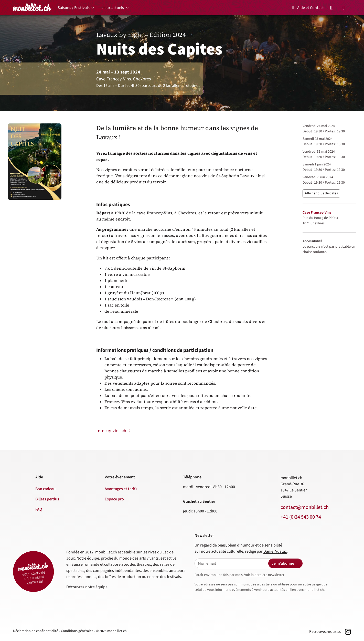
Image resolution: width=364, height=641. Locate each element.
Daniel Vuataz (275, 551)
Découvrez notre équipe (87, 587)
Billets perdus (47, 499)
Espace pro (114, 499)
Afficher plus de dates (321, 193)
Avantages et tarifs (121, 489)
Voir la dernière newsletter (264, 575)
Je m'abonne (283, 563)
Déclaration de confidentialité (36, 631)
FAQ (39, 509)
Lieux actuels (113, 8)
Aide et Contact (307, 8)
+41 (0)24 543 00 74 (301, 517)
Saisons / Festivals (74, 8)
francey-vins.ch (114, 430)
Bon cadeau (45, 489)
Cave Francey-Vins (317, 213)
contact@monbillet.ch (305, 507)
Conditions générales (77, 631)
